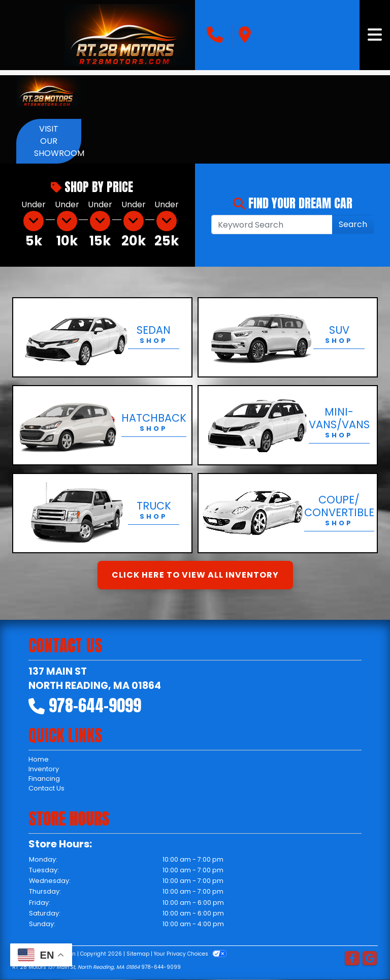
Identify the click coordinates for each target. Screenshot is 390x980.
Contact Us (46, 788)
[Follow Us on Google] (370, 959)
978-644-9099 (95, 705)
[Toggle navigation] (375, 35)
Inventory (44, 769)
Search (353, 224)
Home (39, 759)
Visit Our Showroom (58, 141)
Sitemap (138, 954)
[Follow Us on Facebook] (352, 959)
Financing (44, 779)
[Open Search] (272, 225)
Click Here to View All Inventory (195, 575)
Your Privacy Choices (190, 954)
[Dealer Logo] (127, 35)
